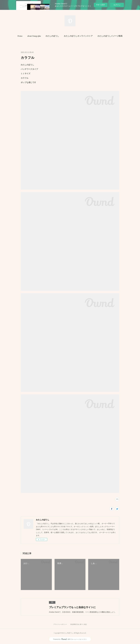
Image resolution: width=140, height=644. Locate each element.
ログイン (117, 5)
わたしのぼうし (52, 36)
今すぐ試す (101, 5)
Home (20, 36)
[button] (20, 36)
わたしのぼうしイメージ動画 (110, 36)
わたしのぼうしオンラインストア (78, 36)
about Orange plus (34, 36)
